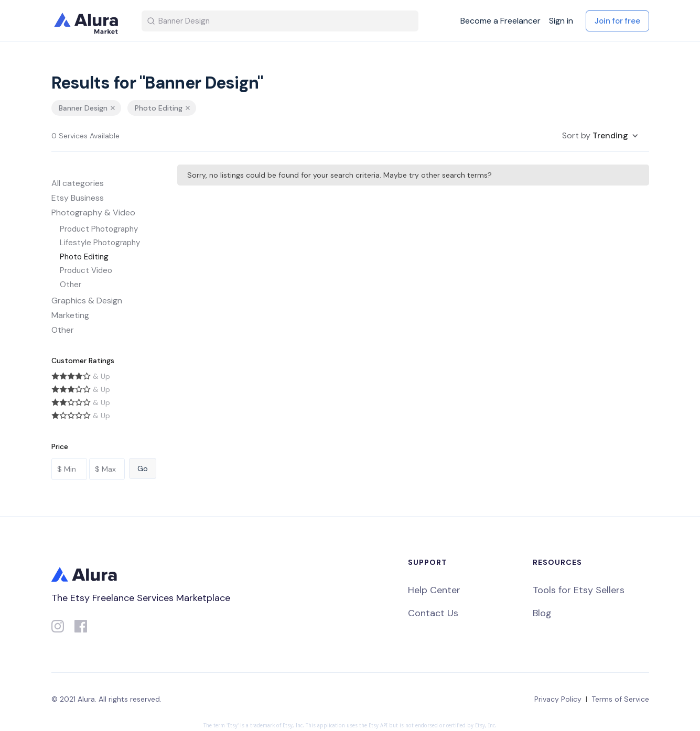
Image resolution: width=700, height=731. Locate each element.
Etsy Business (78, 198)
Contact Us (433, 613)
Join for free (617, 21)
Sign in (561, 21)
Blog (542, 613)
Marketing (70, 315)
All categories (78, 183)
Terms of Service (620, 699)
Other (71, 285)
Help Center (434, 590)
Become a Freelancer (500, 21)
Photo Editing (84, 257)
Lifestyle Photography (100, 243)
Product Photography (99, 229)
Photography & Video (93, 212)
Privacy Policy (558, 699)
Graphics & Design (87, 301)
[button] (600, 136)
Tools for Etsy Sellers (579, 590)
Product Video (86, 270)
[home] (88, 21)
